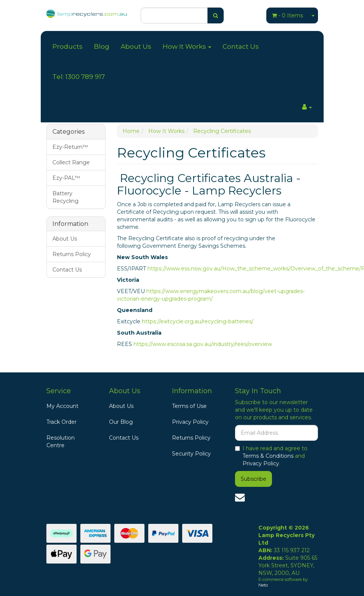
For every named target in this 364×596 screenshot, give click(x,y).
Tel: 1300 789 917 (79, 77)
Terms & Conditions (268, 456)
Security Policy (191, 454)
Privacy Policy (190, 422)
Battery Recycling (65, 197)
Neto (263, 585)
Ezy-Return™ (70, 147)
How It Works (187, 46)
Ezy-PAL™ (66, 178)
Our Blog (121, 422)
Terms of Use (189, 406)
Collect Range (71, 162)
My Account (62, 406)
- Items (287, 15)
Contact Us (241, 46)
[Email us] (240, 497)
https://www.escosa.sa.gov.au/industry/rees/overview (203, 344)
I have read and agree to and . (271, 456)
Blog (102, 46)
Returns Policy (72, 254)
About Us (136, 46)
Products (68, 46)
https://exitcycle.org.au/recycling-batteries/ (198, 321)
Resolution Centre (61, 442)
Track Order (61, 422)
